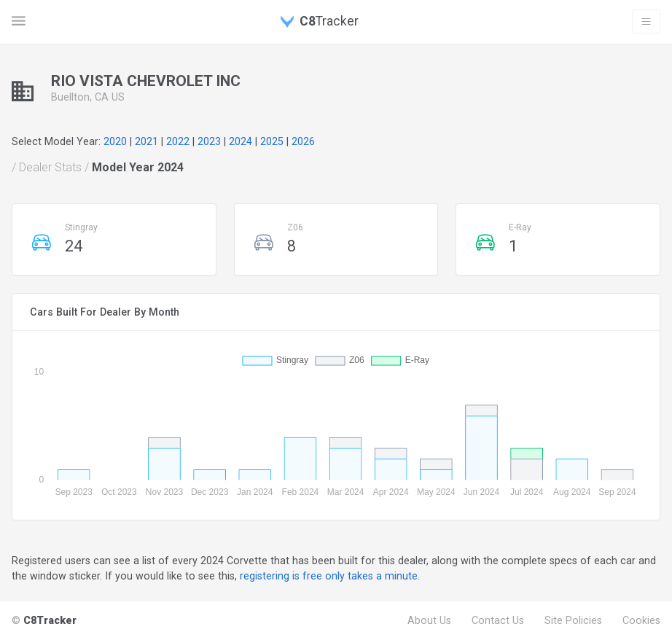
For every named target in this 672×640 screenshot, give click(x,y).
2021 (146, 141)
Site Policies (573, 620)
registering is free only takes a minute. (330, 576)
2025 (272, 141)
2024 (241, 141)
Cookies (641, 620)
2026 (303, 141)
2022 (178, 141)
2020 (115, 141)
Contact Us (498, 620)
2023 (209, 141)
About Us (429, 620)
